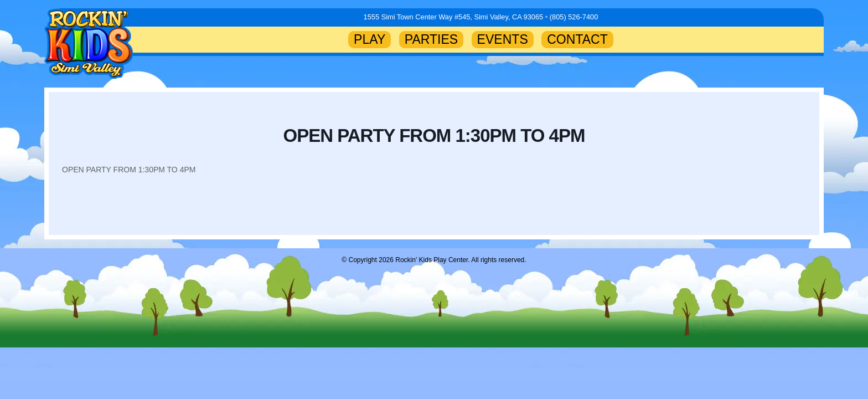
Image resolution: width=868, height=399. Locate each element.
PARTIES (431, 39)
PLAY (370, 39)
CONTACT (577, 39)
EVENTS (503, 39)
